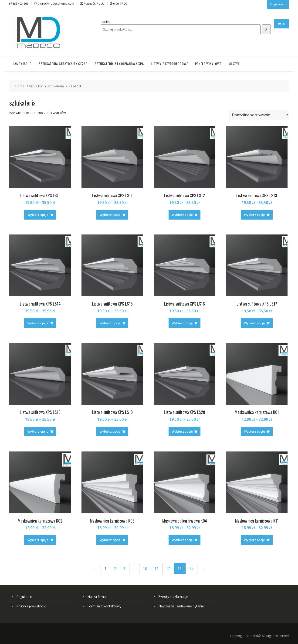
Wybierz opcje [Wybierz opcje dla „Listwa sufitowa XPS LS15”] (110, 322)
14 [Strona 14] (191, 567)
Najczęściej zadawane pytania (181, 605)
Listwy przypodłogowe (169, 62)
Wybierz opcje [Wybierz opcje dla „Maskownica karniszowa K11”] (254, 538)
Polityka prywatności (32, 605)
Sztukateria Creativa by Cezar (63, 62)
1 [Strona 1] (106, 567)
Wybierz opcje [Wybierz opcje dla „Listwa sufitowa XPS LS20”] (182, 430)
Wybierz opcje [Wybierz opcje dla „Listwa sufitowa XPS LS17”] (254, 322)
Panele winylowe (208, 62)
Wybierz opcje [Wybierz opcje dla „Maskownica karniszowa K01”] (254, 430)
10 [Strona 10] (145, 567)
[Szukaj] (266, 29)
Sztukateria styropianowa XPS (119, 62)
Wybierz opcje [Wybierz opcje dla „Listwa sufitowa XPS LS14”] (38, 322)
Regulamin (24, 595)
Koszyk (234, 62)
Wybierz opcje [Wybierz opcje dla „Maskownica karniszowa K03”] (110, 538)
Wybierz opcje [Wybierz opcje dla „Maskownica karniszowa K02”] (38, 538)
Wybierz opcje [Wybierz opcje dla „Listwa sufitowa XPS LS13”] (254, 213)
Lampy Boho (22, 62)
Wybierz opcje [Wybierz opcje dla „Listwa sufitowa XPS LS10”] (38, 213)
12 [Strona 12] (168, 567)
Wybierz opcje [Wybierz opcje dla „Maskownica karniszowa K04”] (182, 538)
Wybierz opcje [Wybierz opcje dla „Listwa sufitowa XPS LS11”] (110, 213)
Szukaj (106, 21)
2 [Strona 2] (115, 567)
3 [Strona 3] (124, 567)
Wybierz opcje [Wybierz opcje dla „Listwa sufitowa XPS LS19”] (110, 430)
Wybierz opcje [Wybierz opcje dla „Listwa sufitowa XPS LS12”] (182, 213)
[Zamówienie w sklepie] (259, 114)
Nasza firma (97, 595)
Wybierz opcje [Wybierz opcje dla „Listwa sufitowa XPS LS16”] (182, 322)
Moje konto (278, 4)
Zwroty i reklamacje (173, 595)
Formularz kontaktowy (104, 605)
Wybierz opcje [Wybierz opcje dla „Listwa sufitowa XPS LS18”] (38, 430)
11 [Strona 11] (157, 567)
